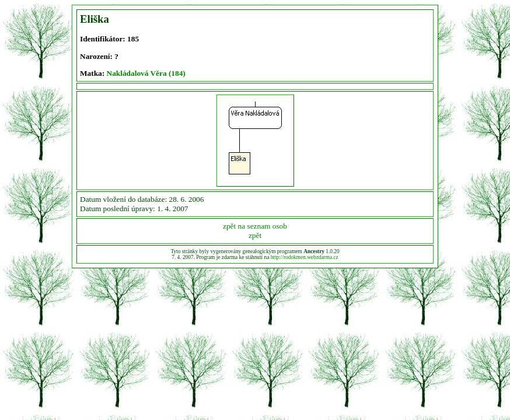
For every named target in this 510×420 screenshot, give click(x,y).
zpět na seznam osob (255, 226)
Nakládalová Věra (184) (146, 73)
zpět (255, 235)
